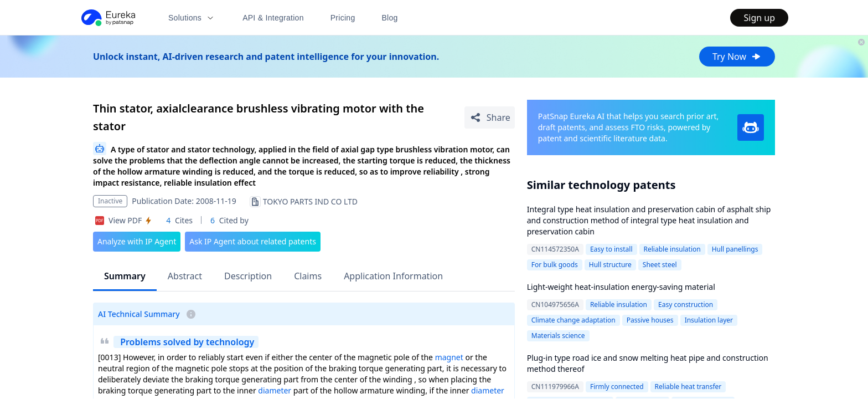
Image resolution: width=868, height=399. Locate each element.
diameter (275, 390)
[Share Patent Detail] (490, 117)
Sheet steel (660, 265)
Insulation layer (709, 320)
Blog (390, 18)
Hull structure (610, 265)
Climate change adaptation (573, 320)
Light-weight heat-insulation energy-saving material (621, 287)
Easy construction (686, 305)
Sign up (759, 18)
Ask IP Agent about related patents (253, 241)
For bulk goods (555, 265)
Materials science (558, 336)
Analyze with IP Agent (137, 241)
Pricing (343, 18)
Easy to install (611, 249)
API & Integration (273, 18)
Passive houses (650, 320)
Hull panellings (735, 249)
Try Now (737, 57)
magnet (449, 357)
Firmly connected (617, 387)
